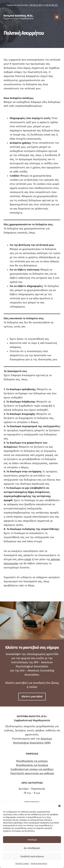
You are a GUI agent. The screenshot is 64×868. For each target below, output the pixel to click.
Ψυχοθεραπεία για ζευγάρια (32, 765)
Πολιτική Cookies (22, 864)
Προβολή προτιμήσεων (32, 856)
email (28, 559)
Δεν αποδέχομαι (32, 848)
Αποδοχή (32, 840)
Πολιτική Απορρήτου (39, 864)
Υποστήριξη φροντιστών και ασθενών (32, 773)
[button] (59, 806)
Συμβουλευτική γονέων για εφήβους (32, 769)
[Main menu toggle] (57, 17)
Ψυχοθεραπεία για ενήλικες (32, 761)
